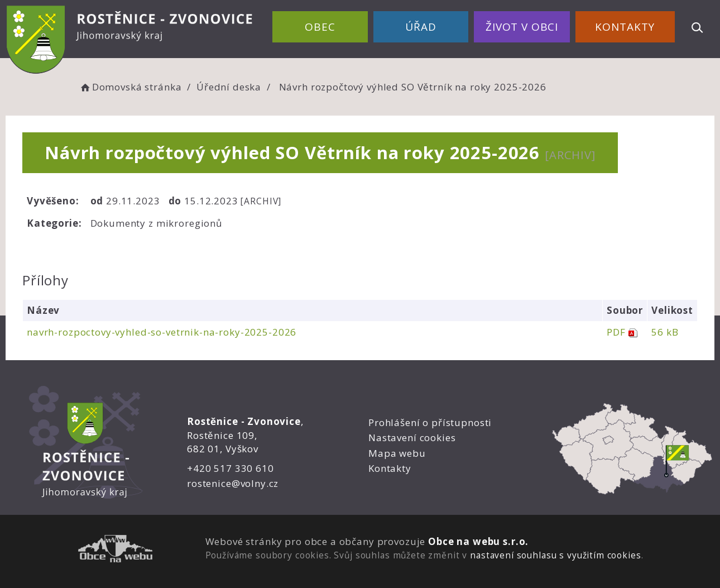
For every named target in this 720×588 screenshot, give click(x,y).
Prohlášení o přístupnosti (430, 422)
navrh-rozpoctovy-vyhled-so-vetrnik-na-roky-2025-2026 (162, 332)
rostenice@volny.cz (233, 483)
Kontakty (625, 27)
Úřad (421, 27)
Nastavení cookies (412, 438)
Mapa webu (397, 453)
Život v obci (522, 27)
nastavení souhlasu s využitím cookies (555, 555)
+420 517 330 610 (231, 468)
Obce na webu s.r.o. (478, 541)
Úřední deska (229, 87)
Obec (320, 27)
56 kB (665, 332)
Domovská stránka (130, 87)
